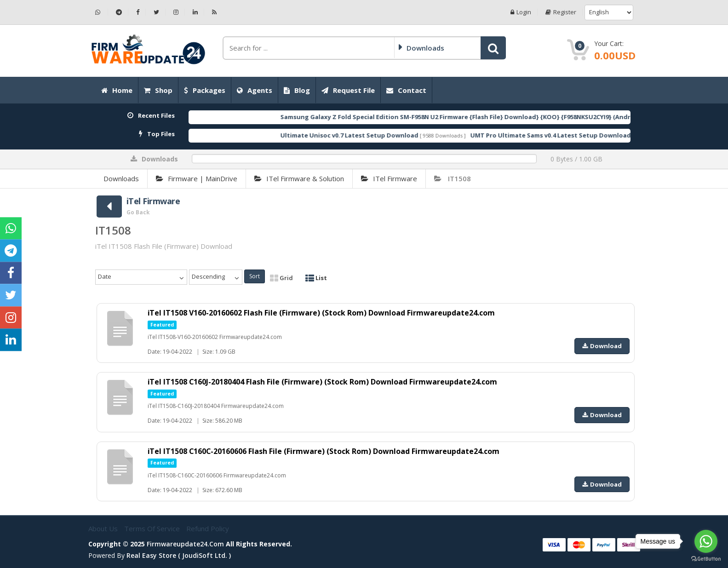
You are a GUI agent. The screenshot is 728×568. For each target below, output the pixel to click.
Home (117, 90)
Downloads (121, 178)
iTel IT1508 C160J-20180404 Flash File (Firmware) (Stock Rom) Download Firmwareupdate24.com (323, 382)
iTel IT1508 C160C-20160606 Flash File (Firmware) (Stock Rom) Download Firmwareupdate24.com (324, 451)
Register (561, 12)
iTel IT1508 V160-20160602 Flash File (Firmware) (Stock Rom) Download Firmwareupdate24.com (321, 313)
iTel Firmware (389, 178)
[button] (493, 48)
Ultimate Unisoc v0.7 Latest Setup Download (367, 135)
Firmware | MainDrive (197, 178)
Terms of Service (153, 528)
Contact (406, 90)
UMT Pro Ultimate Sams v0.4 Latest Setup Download (568, 135)
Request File (348, 90)
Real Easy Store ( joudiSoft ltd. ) (179, 555)
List (316, 278)
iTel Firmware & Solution (299, 178)
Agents (255, 90)
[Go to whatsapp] (706, 541)
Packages (205, 90)
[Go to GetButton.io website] (706, 559)
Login (521, 12)
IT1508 (453, 178)
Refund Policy (208, 528)
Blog (297, 90)
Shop (158, 90)
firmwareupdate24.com (185, 544)
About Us (104, 528)
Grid (281, 278)
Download (602, 346)
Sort (255, 276)
